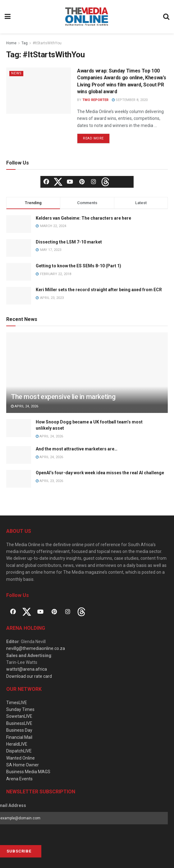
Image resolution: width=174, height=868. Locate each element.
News (17, 73)
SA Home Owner (23, 765)
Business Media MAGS (28, 772)
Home (11, 43)
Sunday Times (20, 709)
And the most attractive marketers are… (77, 449)
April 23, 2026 (49, 481)
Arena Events (19, 779)
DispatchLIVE (19, 751)
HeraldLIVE (17, 744)
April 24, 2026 (25, 406)
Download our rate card (29, 676)
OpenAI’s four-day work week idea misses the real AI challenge (100, 473)
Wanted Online (21, 758)
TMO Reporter (95, 100)
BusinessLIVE (19, 723)
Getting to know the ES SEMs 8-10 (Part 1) (78, 266)
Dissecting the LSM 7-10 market (69, 242)
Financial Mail (19, 737)
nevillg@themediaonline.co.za (36, 648)
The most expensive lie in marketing (63, 397)
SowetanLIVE (19, 716)
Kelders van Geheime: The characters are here (83, 218)
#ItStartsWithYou (47, 43)
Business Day (19, 730)
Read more (93, 138)
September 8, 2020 (130, 100)
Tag (25, 43)
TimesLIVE (17, 703)
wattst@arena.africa (27, 669)
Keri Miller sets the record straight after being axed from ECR (99, 290)
